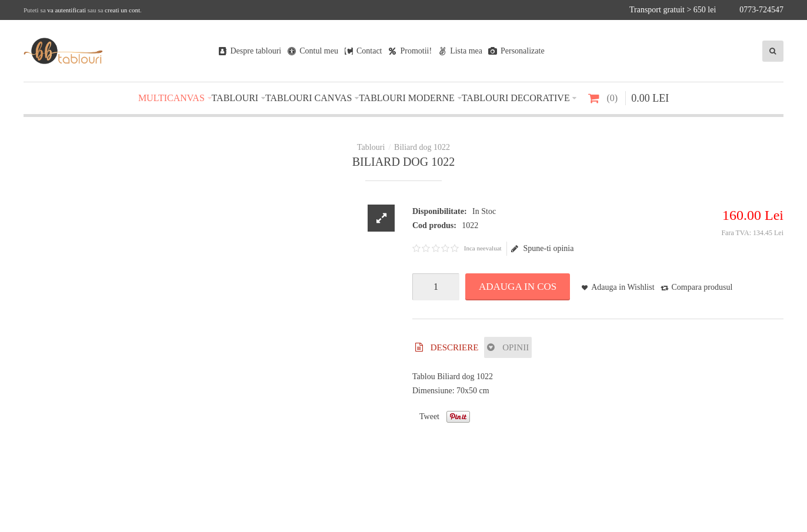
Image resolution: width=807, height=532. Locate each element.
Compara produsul (702, 287)
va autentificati (66, 10)
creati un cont (122, 10)
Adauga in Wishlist (623, 287)
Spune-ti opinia (542, 249)
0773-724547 (761, 10)
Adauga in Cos (518, 287)
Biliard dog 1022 (422, 147)
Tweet (429, 416)
